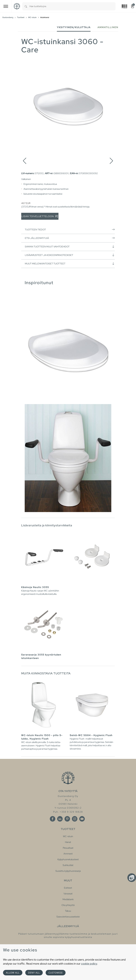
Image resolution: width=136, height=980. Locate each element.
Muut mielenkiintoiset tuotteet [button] (70, 264)
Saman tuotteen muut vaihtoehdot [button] (70, 247)
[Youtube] (82, 819)
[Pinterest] (67, 819)
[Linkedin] (60, 819)
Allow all (13, 973)
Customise (56, 973)
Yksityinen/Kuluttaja (74, 27)
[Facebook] (53, 819)
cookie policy (89, 964)
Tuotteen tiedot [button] (70, 230)
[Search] (26, 6)
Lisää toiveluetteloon (40, 216)
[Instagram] (75, 819)
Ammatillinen (108, 27)
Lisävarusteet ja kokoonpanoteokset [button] (70, 255)
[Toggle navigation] (6, 6)
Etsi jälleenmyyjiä (70, 238)
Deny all (34, 973)
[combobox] (72, 6)
